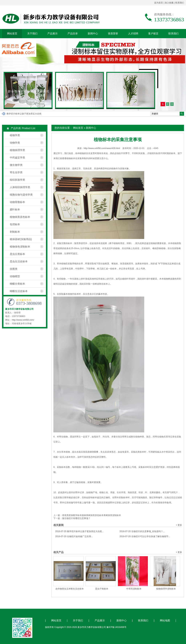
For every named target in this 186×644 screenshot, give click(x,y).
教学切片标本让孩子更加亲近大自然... (79, 531)
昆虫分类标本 (17, 254)
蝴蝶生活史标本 (19, 291)
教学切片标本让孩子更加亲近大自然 (24, 114)
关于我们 (32, 33)
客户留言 (153, 33)
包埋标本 (15, 224)
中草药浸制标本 (134, 589)
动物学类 (15, 143)
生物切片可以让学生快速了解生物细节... (145, 536)
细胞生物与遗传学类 (21, 195)
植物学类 (15, 135)
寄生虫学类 (16, 172)
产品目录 (73, 33)
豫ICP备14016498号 (116, 627)
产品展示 (52, 33)
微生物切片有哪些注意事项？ (76, 518)
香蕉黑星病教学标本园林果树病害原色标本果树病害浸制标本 (92, 515)
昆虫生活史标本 (19, 261)
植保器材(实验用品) (21, 239)
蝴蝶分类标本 (17, 284)
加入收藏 (169, 3)
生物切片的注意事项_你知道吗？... (142, 531)
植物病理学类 (17, 150)
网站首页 (12, 33)
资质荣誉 (113, 33)
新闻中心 (93, 33)
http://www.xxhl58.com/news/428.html (102, 148)
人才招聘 (133, 33)
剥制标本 (15, 232)
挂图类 (14, 269)
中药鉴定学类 (17, 158)
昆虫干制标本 (102, 589)
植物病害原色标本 (20, 217)
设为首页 (159, 3)
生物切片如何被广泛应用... (74, 536)
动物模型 (15, 276)
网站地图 (165, 621)
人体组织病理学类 (20, 187)
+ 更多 (179, 525)
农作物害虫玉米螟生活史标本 (70, 589)
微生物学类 (16, 165)
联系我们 (180, 3)
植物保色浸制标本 (20, 247)
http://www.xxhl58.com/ (23, 320)
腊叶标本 (15, 209)
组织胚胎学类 (17, 180)
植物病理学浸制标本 (166, 589)
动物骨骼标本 (17, 202)
